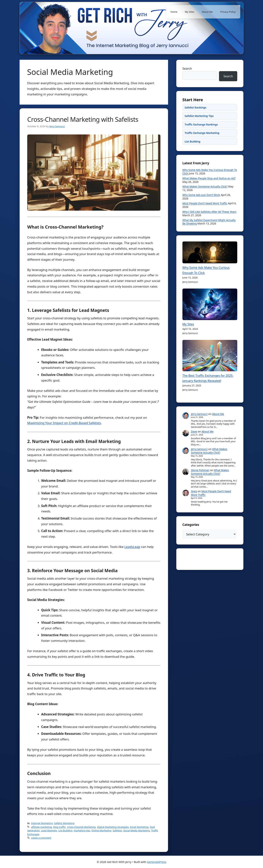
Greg (195, 507)
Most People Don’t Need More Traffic (206, 212)
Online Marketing (101, 830)
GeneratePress (157, 862)
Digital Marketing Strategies (113, 827)
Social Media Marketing (137, 830)
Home (174, 12)
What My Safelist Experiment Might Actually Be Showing (205, 230)
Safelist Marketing (64, 823)
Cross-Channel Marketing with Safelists (83, 119)
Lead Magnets (49, 830)
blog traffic (60, 827)
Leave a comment (41, 838)
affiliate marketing (42, 827)
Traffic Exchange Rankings (203, 130)
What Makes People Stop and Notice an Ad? (208, 188)
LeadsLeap (132, 547)
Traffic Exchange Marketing (203, 138)
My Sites (190, 12)
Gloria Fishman (202, 486)
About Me (207, 12)
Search (189, 70)
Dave (196, 444)
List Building (65, 830)
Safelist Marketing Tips (201, 121)
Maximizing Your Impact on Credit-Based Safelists (64, 423)
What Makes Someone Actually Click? (206, 195)
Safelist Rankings (197, 113)
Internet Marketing (42, 823)
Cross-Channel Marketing (81, 827)
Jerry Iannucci (201, 426)
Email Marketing (139, 827)
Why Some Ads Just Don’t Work (203, 203)
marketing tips (82, 830)
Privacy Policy (228, 12)
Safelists (117, 830)
